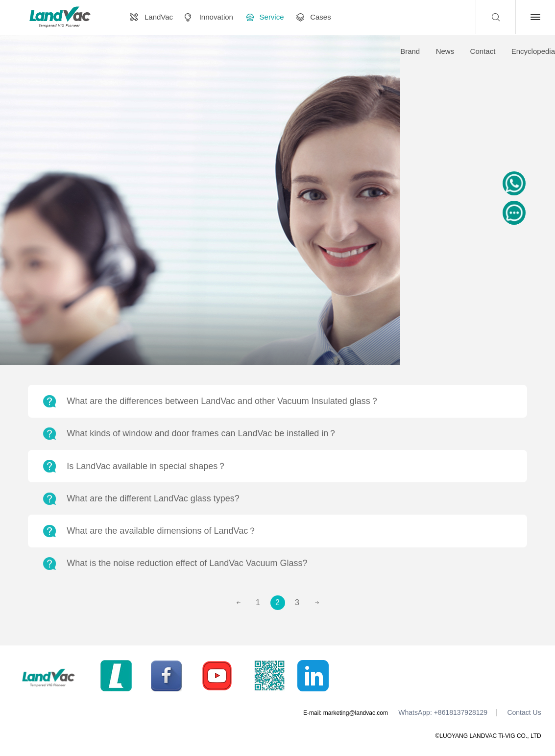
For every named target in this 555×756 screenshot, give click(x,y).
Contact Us (524, 713)
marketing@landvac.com (356, 713)
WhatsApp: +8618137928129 (443, 713)
